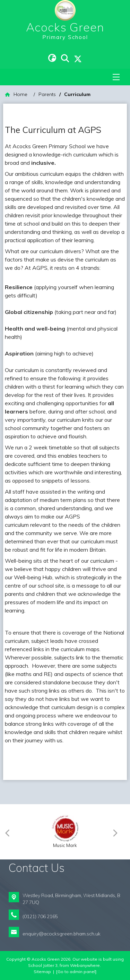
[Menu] (116, 77)
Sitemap (42, 972)
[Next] (117, 832)
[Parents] (47, 94)
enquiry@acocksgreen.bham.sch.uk (62, 934)
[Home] (16, 94)
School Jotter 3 (43, 965)
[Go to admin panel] (76, 972)
